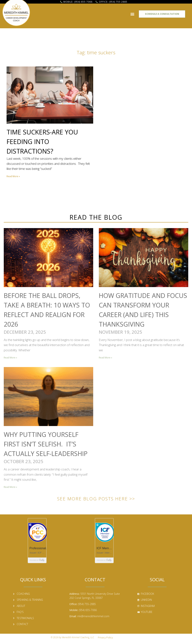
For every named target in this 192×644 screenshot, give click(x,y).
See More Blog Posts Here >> (96, 499)
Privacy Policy (105, 637)
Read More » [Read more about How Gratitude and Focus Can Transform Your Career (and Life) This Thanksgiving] (105, 358)
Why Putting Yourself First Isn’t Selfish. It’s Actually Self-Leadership (46, 444)
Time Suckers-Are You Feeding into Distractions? (42, 142)
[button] (132, 12)
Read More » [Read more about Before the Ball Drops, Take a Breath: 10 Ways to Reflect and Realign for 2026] (10, 358)
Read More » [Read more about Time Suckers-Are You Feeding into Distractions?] (13, 176)
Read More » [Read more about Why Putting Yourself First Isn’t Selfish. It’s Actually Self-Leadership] (10, 487)
